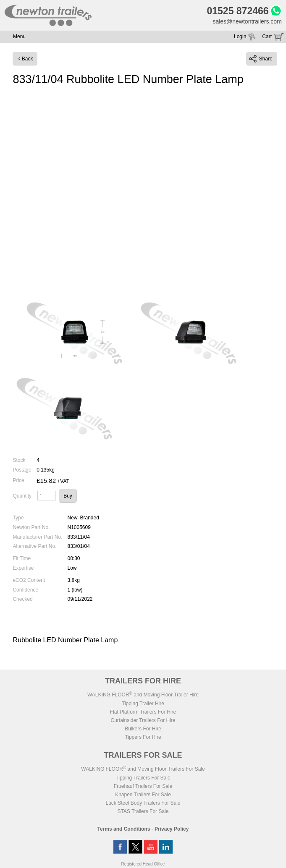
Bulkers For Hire (143, 729)
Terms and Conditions (124, 829)
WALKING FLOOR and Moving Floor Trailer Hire (143, 695)
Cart (267, 36)
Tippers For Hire (143, 737)
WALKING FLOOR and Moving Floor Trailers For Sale (143, 769)
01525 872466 (237, 11)
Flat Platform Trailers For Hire (143, 712)
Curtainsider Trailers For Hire (143, 720)
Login (240, 36)
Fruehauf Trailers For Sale (143, 786)
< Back (25, 59)
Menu (19, 36)
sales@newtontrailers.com (247, 21)
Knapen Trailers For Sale (143, 795)
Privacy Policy (172, 829)
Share (261, 59)
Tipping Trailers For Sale (143, 778)
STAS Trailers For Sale (143, 811)
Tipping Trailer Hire (143, 704)
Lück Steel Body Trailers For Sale (143, 803)
